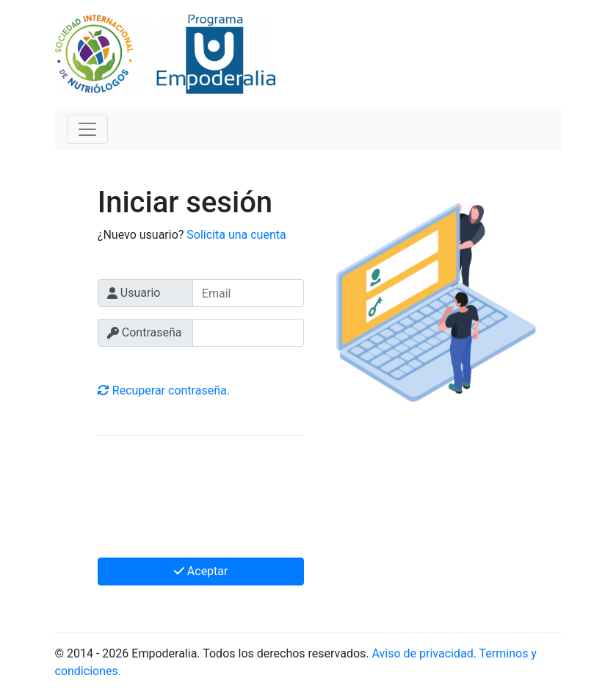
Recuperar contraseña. (164, 390)
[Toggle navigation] (87, 129)
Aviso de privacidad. (424, 653)
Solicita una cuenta (236, 235)
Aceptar (201, 571)
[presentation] (209, 500)
